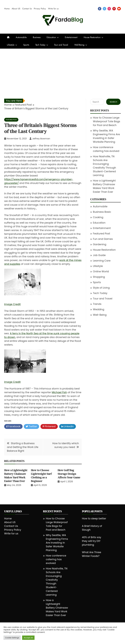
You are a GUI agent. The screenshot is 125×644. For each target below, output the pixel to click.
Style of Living (101, 288)
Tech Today (40, 45)
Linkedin (68, 427)
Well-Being (79, 45)
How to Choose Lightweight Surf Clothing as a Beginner (41, 476)
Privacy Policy (40, 9)
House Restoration (92, 37)
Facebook (13, 427)
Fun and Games (103, 239)
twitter (104, 9)
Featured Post (11, 120)
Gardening (100, 244)
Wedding (99, 309)
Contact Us (27, 9)
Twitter (31, 427)
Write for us (53, 9)
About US (16, 9)
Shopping (99, 277)
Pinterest (49, 427)
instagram (109, 9)
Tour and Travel (61, 45)
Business (37, 37)
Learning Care (102, 261)
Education (51, 37)
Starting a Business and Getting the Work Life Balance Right (23, 447)
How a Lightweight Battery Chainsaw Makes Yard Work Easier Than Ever (16, 476)
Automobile (21, 37)
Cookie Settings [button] (12, 638)
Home (7, 9)
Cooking (98, 217)
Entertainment (71, 37)
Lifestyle (11, 45)
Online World (101, 271)
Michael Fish (59, 392)
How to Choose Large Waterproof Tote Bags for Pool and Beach (107, 121)
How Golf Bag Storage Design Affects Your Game (69, 474)
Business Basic (102, 212)
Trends (97, 304)
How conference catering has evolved (56, 559)
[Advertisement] (62, 69)
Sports (26, 45)
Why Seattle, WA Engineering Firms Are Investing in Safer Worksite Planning (57, 543)
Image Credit (12, 304)
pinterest (114, 9)
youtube (119, 9)
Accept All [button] (28, 638)
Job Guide (99, 255)
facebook (100, 9)
